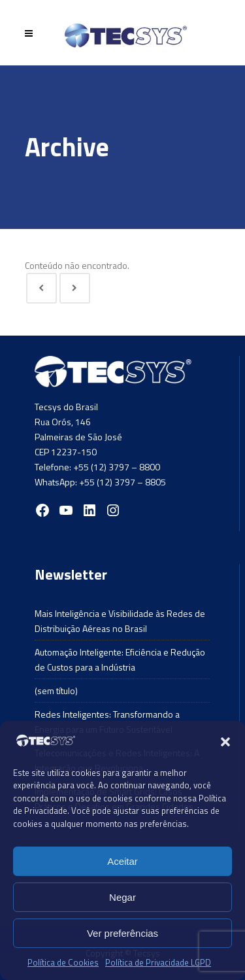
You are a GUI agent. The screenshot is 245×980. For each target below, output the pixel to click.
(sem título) (56, 691)
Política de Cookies (63, 962)
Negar (122, 897)
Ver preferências (122, 933)
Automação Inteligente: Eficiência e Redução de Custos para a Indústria (120, 659)
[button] (225, 742)
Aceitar (122, 861)
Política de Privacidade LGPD (158, 962)
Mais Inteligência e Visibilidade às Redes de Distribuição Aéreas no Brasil (120, 621)
